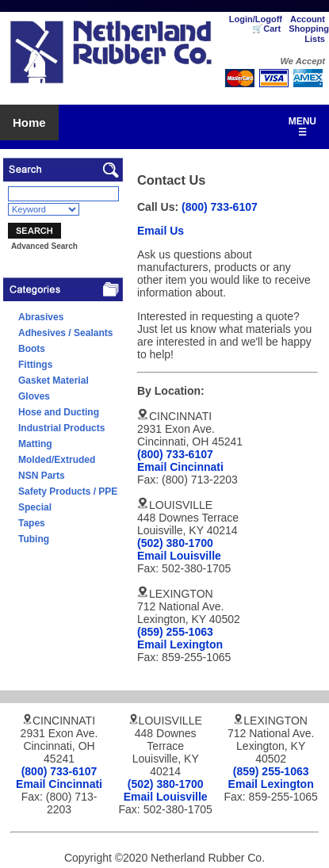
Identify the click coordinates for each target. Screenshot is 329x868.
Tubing (34, 539)
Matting (35, 444)
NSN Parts (42, 476)
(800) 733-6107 (220, 207)
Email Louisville (179, 556)
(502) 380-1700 (175, 543)
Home (29, 122)
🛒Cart (266, 29)
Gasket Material (54, 380)
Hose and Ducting (59, 412)
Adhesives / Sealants (65, 333)
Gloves (34, 396)
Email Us (161, 231)
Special (35, 507)
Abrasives (41, 317)
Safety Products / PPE (68, 491)
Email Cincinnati (180, 467)
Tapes (32, 523)
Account (308, 19)
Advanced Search (44, 246)
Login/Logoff (256, 19)
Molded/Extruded (57, 460)
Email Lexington (180, 644)
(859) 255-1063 (175, 632)
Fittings (35, 365)
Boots (32, 349)
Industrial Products (61, 428)
